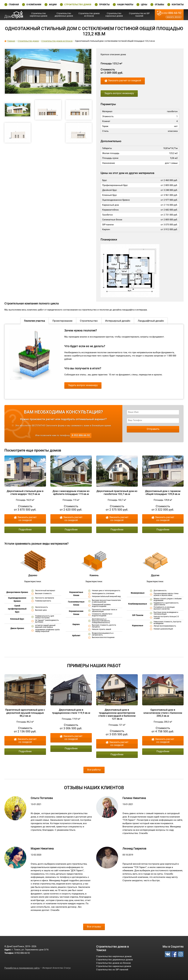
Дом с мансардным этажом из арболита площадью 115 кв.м (71, 492)
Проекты (104, 5)
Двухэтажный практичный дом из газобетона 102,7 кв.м (117, 492)
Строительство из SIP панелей (139, 15)
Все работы (94, 770)
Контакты (178, 5)
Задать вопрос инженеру (119, 93)
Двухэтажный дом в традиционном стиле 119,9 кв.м (71, 711)
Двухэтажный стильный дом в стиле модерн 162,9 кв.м (25, 492)
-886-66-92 (172, 13)
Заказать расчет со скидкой (125, 81)
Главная (14, 5)
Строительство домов (78, 5)
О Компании (34, 5)
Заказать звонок (174, 17)
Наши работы (125, 5)
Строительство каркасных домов (114, 15)
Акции (53, 5)
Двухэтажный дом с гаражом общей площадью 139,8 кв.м (163, 492)
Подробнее (25, 529)
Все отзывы (94, 927)
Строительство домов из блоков (89, 15)
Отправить (153, 429)
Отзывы (159, 5)
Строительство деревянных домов (64, 15)
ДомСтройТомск (14, 15)
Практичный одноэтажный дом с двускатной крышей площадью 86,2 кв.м (25, 713)
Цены (144, 5)
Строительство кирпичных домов (39, 15)
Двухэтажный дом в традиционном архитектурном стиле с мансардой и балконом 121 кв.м (117, 714)
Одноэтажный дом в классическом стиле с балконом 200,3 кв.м (163, 713)
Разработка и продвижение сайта (22, 968)
